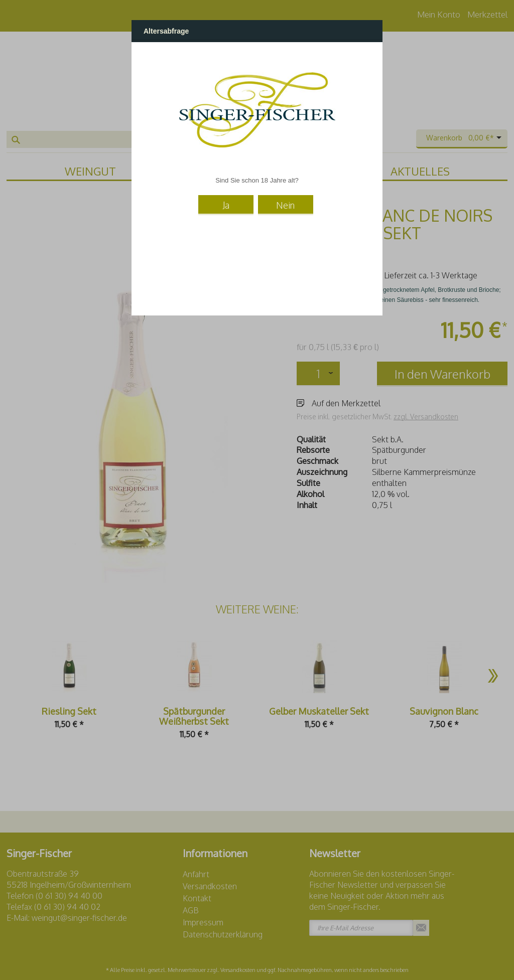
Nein (285, 205)
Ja (226, 205)
